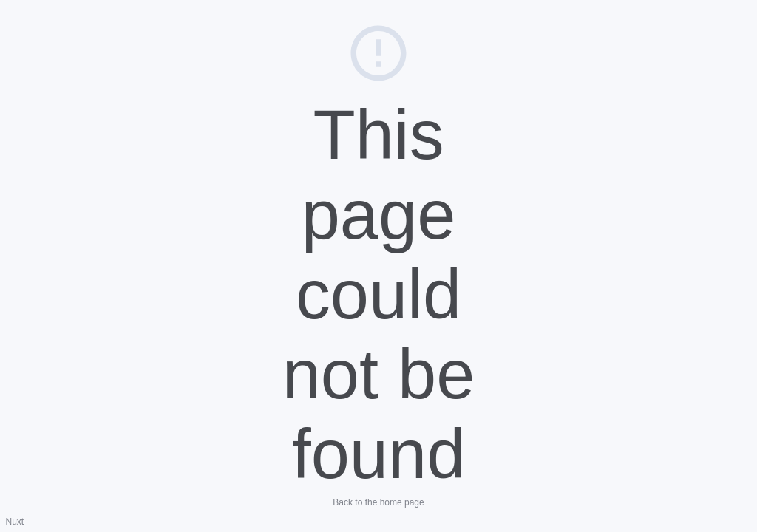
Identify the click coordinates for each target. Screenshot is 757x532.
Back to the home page (378, 502)
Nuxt (15, 522)
